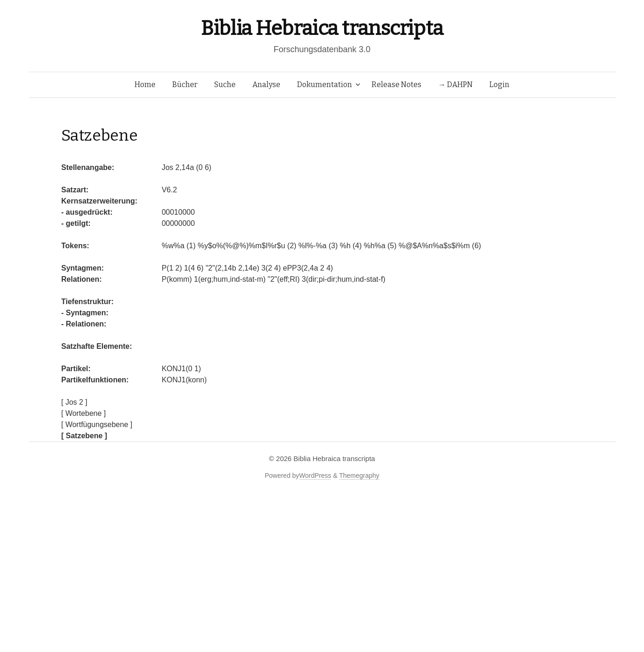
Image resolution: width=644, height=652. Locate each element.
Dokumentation (325, 85)
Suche (225, 85)
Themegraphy (359, 475)
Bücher (185, 85)
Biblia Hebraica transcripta (322, 28)
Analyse (266, 85)
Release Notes (397, 85)
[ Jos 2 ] (75, 402)
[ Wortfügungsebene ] (97, 424)
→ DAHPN (455, 85)
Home (145, 85)
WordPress (315, 475)
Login (499, 85)
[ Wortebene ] (84, 413)
